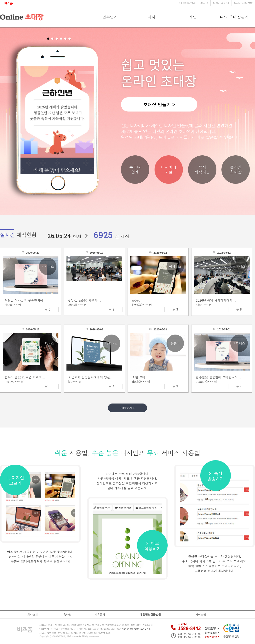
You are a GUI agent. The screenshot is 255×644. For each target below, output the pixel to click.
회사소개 (32, 615)
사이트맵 (201, 615)
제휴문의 (100, 615)
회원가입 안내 (221, 3)
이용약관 (66, 615)
